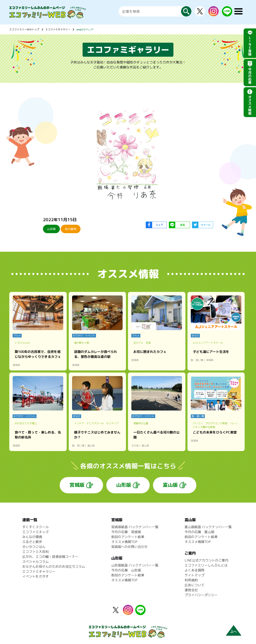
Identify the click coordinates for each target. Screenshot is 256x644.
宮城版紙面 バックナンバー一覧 (135, 527)
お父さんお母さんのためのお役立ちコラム (54, 566)
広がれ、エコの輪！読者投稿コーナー (50, 557)
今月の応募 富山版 (199, 532)
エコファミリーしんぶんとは (206, 565)
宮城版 (77, 485)
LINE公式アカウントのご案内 (206, 560)
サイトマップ (194, 575)
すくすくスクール (36, 527)
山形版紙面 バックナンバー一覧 (135, 565)
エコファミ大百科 (36, 552)
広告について (194, 585)
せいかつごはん (34, 547)
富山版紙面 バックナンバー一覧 (208, 527)
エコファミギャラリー (58, 29)
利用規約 (191, 580)
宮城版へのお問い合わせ (129, 547)
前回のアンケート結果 (128, 537)
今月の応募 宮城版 (126, 532)
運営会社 (191, 590)
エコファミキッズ (36, 532)
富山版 (170, 485)
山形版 (124, 485)
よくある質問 (194, 570)
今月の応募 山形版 (126, 570)
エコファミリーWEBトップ (24, 29)
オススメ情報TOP (124, 542)
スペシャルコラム (36, 562)
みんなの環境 (32, 537)
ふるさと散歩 (32, 542)
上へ (233, 632)
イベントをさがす (36, 576)
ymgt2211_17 (85, 29)
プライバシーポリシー (201, 595)
